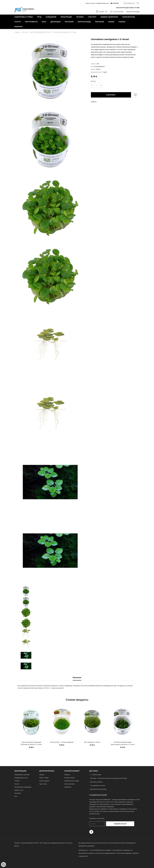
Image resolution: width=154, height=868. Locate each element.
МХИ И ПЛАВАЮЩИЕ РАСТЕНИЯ (41, 32)
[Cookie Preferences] (3, 865)
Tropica (98, 69)
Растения (25, 32)
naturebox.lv (83, 862)
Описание (77, 678)
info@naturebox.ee (102, 3)
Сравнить (94, 102)
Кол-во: (93, 81)
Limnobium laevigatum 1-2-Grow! (65, 32)
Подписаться (128, 824)
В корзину (111, 95)
